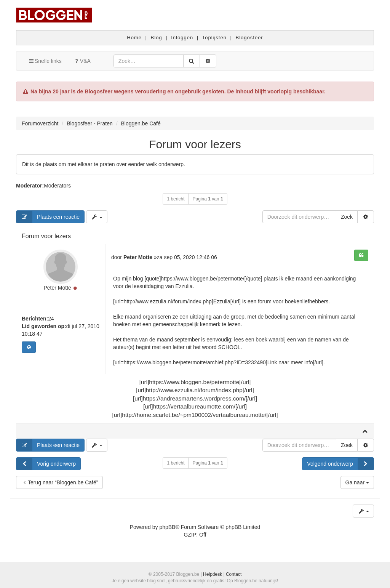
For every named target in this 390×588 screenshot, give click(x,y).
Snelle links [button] (45, 61)
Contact (234, 574)
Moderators (57, 186)
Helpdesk (213, 574)
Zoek (347, 217)
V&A (82, 61)
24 (51, 319)
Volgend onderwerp (340, 464)
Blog (157, 38)
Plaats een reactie (48, 217)
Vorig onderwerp (46, 464)
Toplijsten (214, 38)
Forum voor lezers (195, 144)
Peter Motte (57, 288)
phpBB (167, 527)
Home (134, 38)
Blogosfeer (249, 38)
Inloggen (182, 38)
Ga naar (357, 482)
